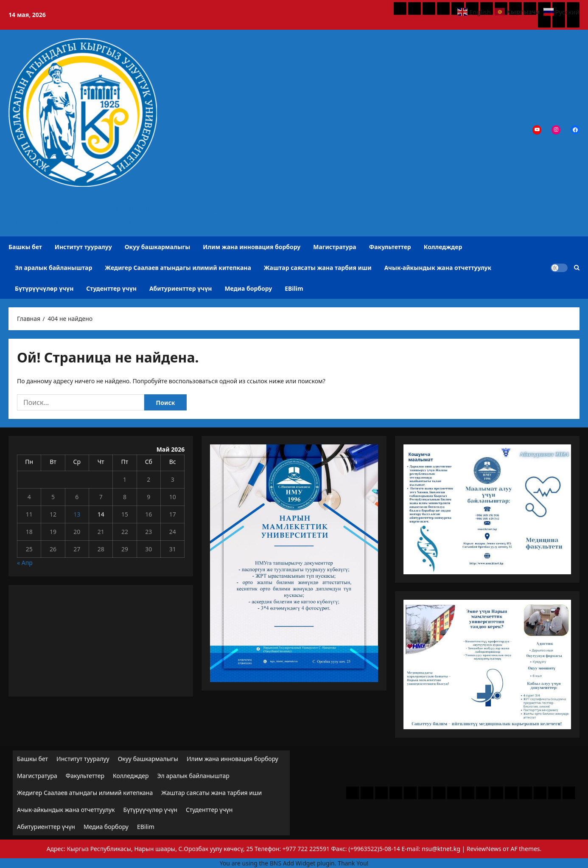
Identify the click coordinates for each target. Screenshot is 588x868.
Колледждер (443, 247)
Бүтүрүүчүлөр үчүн (44, 288)
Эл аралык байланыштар (53, 268)
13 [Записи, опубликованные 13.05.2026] (77, 514)
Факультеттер (390, 247)
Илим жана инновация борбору (252, 247)
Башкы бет (25, 247)
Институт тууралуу (83, 247)
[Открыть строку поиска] (577, 267)
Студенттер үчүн (111, 288)
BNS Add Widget (293, 863)
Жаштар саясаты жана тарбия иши (318, 268)
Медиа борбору (248, 288)
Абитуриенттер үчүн (181, 288)
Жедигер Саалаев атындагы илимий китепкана (178, 268)
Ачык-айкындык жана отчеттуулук (438, 268)
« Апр (25, 563)
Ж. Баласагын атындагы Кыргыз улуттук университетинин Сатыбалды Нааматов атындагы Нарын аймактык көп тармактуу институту (119, 209)
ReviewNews (484, 849)
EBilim (294, 288)
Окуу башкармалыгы (157, 247)
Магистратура (335, 247)
